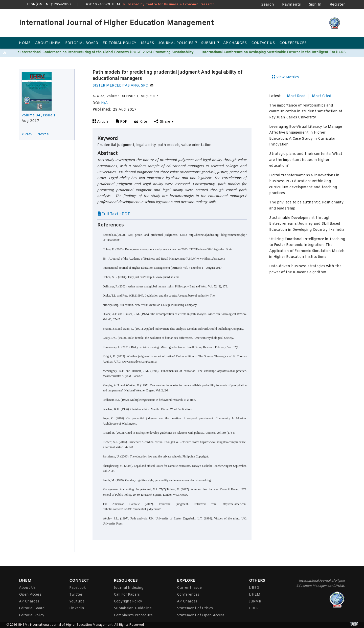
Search (268, 5)
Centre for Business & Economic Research (180, 4)
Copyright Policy (128, 602)
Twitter (76, 595)
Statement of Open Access (201, 615)
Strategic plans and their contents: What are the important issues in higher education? (306, 160)
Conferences (293, 43)
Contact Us (263, 43)
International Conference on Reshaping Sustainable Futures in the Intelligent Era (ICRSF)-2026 (281, 52)
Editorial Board (82, 43)
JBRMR (255, 602)
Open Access (30, 595)
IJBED (254, 588)
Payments (291, 5)
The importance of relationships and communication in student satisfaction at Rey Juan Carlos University (306, 112)
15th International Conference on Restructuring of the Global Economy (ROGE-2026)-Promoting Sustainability (104, 52)
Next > (43, 134)
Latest (275, 96)
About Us (27, 588)
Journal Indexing (129, 588)
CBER (254, 608)
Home (25, 43)
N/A (104, 103)
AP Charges (235, 43)
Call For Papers (127, 595)
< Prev (27, 134)
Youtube (77, 602)
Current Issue (189, 588)
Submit (208, 43)
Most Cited (322, 96)
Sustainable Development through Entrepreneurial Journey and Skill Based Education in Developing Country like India (307, 224)
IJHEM (255, 595)
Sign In (315, 5)
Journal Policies (176, 43)
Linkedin (77, 608)
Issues (147, 43)
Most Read (296, 96)
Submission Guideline (133, 608)
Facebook (77, 588)
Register (337, 5)
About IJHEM (48, 43)
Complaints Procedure (133, 615)
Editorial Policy (119, 43)
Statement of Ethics (195, 608)
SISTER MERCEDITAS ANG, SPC (123, 86)
